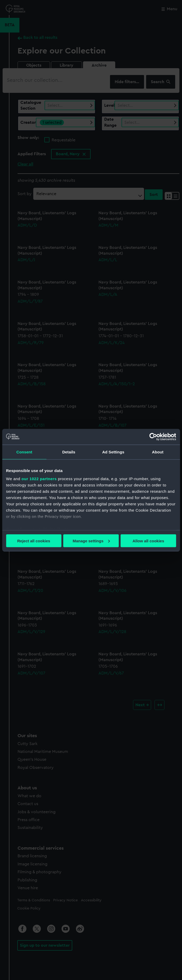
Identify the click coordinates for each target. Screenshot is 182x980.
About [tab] (158, 452)
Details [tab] (69, 452)
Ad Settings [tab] (113, 452)
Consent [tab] (24, 452)
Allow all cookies (148, 541)
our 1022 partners (39, 479)
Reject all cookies (34, 541)
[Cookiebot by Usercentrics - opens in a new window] (153, 437)
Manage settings (91, 541)
